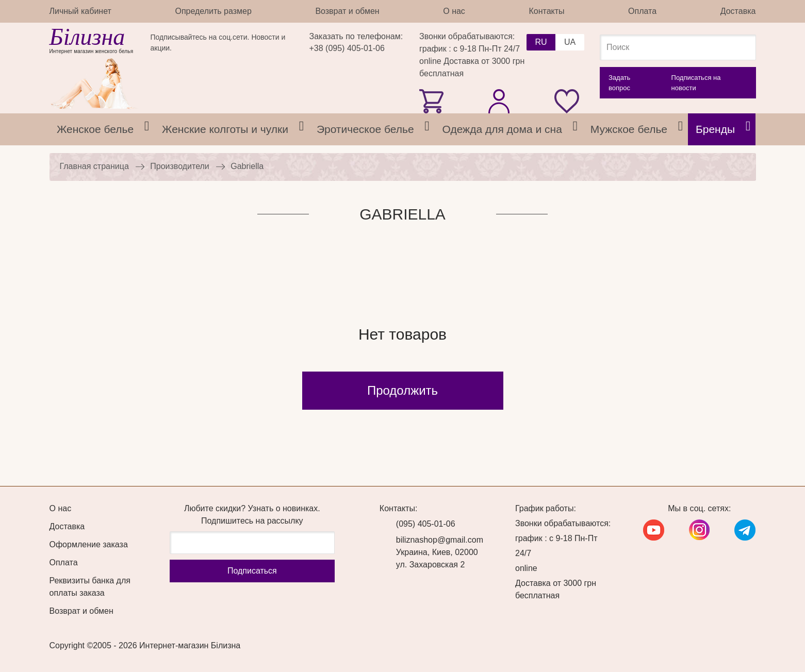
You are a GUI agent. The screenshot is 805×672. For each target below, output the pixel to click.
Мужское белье (629, 129)
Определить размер (213, 11)
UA (570, 42)
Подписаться (252, 571)
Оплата (642, 11)
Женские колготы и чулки (225, 129)
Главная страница (94, 166)
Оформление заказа (89, 544)
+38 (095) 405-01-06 (347, 48)
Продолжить (403, 390)
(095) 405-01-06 (426, 524)
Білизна (87, 37)
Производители (180, 166)
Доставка (738, 11)
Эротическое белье (365, 129)
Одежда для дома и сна (502, 129)
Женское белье (95, 129)
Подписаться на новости (696, 83)
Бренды (715, 129)
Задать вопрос (619, 83)
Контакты (546, 11)
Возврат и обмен (347, 11)
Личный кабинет (80, 11)
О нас (454, 11)
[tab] (147, 129)
